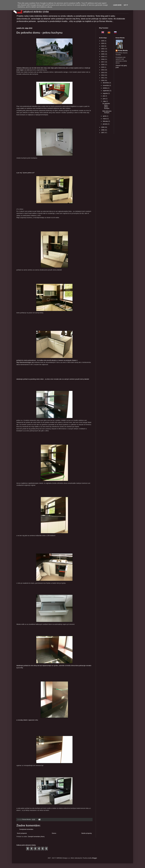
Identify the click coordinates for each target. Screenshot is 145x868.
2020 (103, 54)
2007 (103, 133)
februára (106, 121)
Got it (126, 5)
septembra (106, 91)
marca (105, 119)
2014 (103, 70)
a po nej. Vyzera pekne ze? (26, 173)
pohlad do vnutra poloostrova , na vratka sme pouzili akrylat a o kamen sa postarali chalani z (47, 346)
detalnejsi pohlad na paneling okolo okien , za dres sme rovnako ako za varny (42, 379)
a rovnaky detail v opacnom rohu (42, 701)
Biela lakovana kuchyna (107, 112)
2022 (103, 49)
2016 (103, 65)
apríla (105, 116)
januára (105, 124)
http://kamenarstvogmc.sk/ (25, 362)
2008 (103, 130)
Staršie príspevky (87, 833)
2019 (103, 57)
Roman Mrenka (123, 51)
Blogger (95, 858)
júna (104, 99)
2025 (103, 41)
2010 (103, 80)
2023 (103, 46)
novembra (106, 85)
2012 (103, 75)
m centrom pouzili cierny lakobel (78, 379)
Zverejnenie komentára (26, 829)
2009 (103, 127)
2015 (103, 67)
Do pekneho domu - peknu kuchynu (106, 106)
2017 (103, 62)
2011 (103, 78)
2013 (103, 73)
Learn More (117, 5)
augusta (105, 93)
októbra (105, 88)
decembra (106, 83)
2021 (103, 51)
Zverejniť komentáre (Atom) (36, 837)
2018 (103, 59)
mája (105, 101)
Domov (54, 833)
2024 (103, 43)
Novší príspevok (22, 833)
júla (104, 96)
